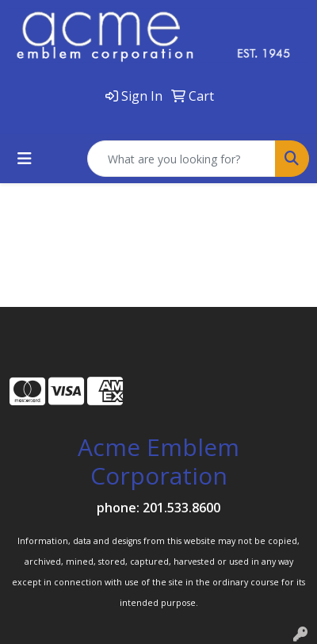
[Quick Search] (181, 159)
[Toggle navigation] (25, 159)
